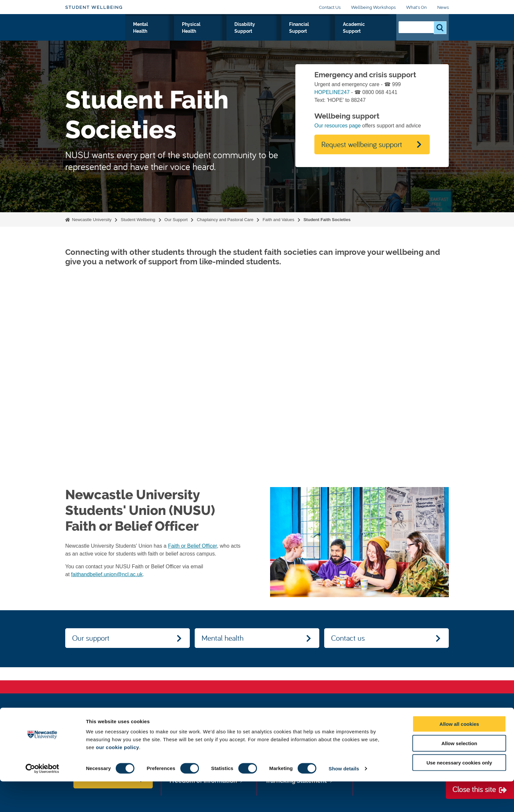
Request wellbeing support (362, 144)
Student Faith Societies (327, 220)
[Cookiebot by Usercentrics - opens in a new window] (42, 799)
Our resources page (337, 126)
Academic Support (366, 36)
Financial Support (317, 36)
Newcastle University (91, 220)
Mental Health (182, 36)
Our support (91, 638)
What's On (416, 7)
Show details (344, 799)
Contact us (348, 638)
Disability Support (269, 36)
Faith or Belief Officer (192, 546)
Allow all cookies (459, 755)
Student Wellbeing (94, 7)
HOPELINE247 (332, 92)
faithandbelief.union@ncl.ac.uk (107, 574)
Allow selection (459, 774)
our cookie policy (117, 778)
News (443, 7)
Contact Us (330, 7)
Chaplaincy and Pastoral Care (225, 220)
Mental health (223, 638)
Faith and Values (278, 220)
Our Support (143, 36)
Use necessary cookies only (459, 793)
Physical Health (224, 36)
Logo (95, 34)
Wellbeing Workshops (373, 7)
